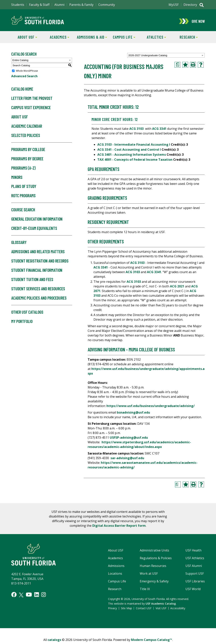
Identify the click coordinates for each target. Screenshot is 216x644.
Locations (115, 575)
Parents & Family (81, 5)
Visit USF (161, 610)
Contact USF (144, 610)
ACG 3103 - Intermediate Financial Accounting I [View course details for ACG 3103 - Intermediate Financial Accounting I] (134, 146)
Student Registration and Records (40, 263)
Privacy (112, 610)
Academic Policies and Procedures (39, 300)
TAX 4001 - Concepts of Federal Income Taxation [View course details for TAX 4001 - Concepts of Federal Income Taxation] (135, 161)
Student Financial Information (37, 272)
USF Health (193, 552)
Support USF (195, 575)
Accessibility (178, 610)
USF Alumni (194, 568)
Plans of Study (24, 188)
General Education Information (37, 221)
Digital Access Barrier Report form (119, 528)
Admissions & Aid (91, 39)
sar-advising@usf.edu (127, 460)
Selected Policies (26, 137)
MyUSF (174, 5)
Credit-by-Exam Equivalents (34, 230)
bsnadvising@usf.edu (133, 414)
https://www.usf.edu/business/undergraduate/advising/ (151, 408)
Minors (17, 179)
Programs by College (28, 151)
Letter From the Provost (32, 100)
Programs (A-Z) (23, 170)
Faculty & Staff (39, 5)
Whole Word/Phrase (27, 73)
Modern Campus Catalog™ (152, 642)
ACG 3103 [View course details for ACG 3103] (136, 131)
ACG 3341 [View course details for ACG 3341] (159, 131)
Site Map (126, 610)
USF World (193, 591)
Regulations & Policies (156, 560)
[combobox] (166, 57)
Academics (57, 39)
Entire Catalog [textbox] (20, 62)
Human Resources (153, 568)
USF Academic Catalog (161, 605)
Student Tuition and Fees (32, 281)
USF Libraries (195, 583)
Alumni (59, 5)
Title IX (145, 591)
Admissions (116, 568)
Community (107, 5)
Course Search (23, 212)
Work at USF (149, 575)
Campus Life (122, 39)
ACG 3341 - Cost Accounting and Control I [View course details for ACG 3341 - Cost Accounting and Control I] (129, 151)
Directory (190, 5)
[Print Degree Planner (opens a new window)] (177, 67)
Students (18, 5)
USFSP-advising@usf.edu (129, 439)
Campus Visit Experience (31, 110)
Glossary (19, 244)
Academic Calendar (27, 128)
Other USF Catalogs (27, 314)
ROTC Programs (23, 198)
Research (185, 39)
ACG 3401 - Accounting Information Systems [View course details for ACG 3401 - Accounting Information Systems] (132, 156)
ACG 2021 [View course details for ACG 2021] (177, 288)
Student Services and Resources (38, 291)
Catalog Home (22, 91)
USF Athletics (195, 560)
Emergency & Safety (154, 583)
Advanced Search (24, 78)
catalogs (54, 642)
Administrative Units (154, 552)
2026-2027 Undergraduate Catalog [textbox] (148, 57)
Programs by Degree (27, 161)
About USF (24, 39)
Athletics (153, 39)
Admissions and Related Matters (38, 254)
